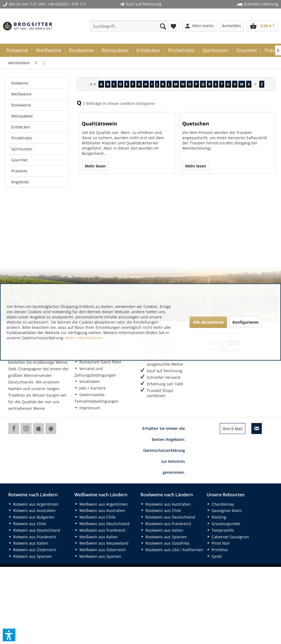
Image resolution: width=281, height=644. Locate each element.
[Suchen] (163, 26)
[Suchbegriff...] (130, 26)
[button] (9, 635)
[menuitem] (130, 26)
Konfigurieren (245, 322)
